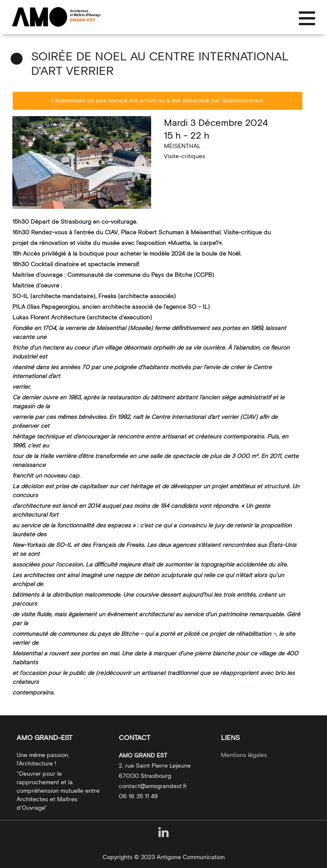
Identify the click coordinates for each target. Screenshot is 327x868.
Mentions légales (244, 755)
